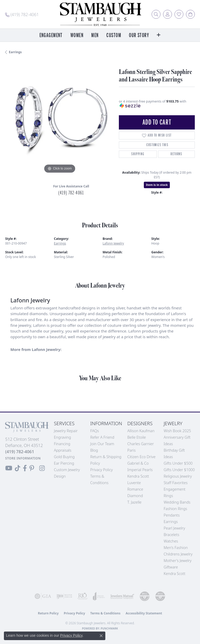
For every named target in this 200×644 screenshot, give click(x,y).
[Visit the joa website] (99, 596)
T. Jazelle (134, 502)
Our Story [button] (139, 35)
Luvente (134, 483)
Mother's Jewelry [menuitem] (178, 561)
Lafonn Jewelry (113, 243)
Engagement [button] (51, 35)
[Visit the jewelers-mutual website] (122, 596)
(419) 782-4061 (71, 193)
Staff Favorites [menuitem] (176, 483)
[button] (156, 14)
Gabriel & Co (138, 463)
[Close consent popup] (101, 636)
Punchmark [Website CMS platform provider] (109, 628)
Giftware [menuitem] (171, 567)
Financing (62, 444)
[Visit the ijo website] (64, 596)
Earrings (15, 52)
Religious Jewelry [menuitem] (178, 476)
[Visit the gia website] (43, 596)
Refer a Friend (102, 437)
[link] (22, 14)
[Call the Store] (20, 452)
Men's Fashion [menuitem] (176, 548)
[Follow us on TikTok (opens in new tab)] (18, 468)
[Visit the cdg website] (145, 596)
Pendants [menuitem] (172, 515)
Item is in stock (157, 185)
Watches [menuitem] (171, 541)
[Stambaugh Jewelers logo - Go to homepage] (100, 14)
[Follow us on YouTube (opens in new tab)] (9, 468)
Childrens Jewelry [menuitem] (178, 554)
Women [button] (77, 35)
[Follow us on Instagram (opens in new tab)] (42, 468)
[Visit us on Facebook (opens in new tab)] (25, 468)
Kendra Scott (138, 476)
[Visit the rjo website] (82, 596)
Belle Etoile (136, 437)
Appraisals (63, 450)
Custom (114, 35)
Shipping (138, 154)
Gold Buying (64, 457)
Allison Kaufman (141, 431)
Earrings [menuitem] (171, 522)
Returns (176, 154)
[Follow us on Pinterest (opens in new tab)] (32, 468)
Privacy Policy (102, 470)
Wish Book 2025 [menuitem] (177, 431)
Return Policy (48, 613)
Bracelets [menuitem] (171, 535)
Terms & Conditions (105, 613)
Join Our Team (102, 444)
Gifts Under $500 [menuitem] (178, 463)
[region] (59, 121)
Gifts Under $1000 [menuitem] (179, 470)
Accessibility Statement (144, 613)
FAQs (95, 431)
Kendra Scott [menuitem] (174, 574)
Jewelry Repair (66, 431)
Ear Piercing (64, 463)
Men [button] (95, 35)
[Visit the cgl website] (160, 596)
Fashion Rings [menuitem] (175, 509)
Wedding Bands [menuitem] (177, 502)
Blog (94, 450)
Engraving (62, 437)
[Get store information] (23, 458)
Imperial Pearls (140, 470)
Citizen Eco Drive (141, 457)
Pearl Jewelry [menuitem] (174, 528)
